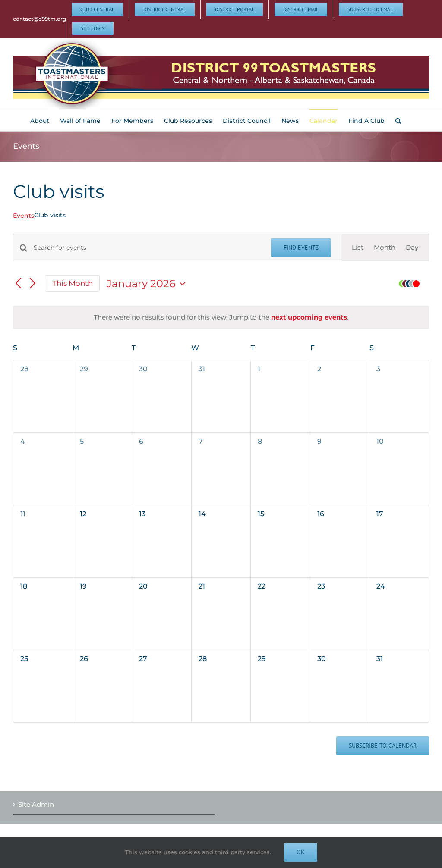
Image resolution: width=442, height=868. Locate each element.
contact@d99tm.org (39, 19)
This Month (73, 283)
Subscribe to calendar (383, 746)
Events (24, 216)
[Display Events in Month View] (385, 248)
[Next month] (33, 284)
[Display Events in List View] (358, 248)
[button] (398, 120)
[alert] (221, 318)
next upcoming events (309, 317)
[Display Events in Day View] (412, 248)
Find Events (301, 248)
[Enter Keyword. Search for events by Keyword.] (147, 248)
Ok (301, 852)
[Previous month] (18, 284)
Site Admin (36, 804)
